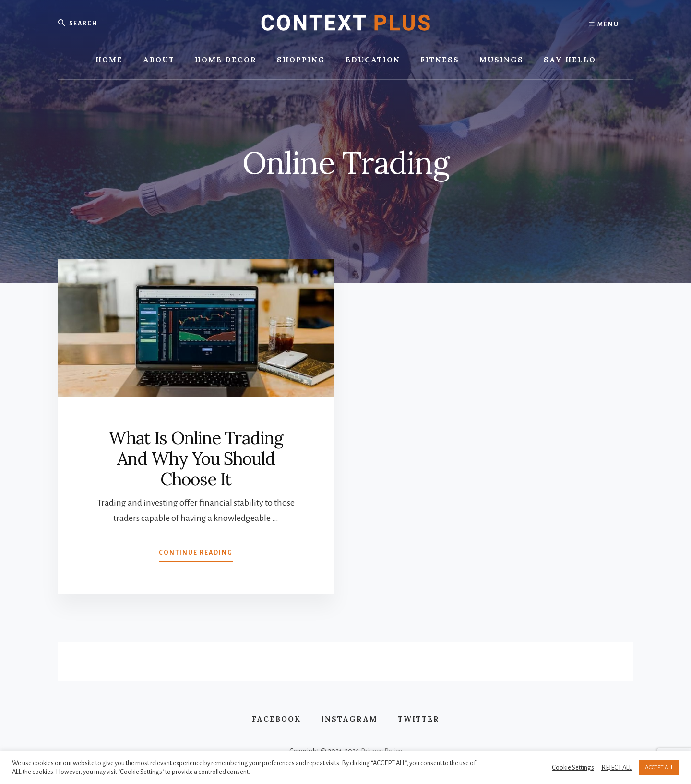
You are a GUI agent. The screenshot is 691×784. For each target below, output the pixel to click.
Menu (604, 24)
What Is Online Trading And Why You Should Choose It (196, 458)
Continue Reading (196, 555)
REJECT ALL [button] (617, 767)
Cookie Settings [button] (573, 767)
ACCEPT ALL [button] (659, 767)
